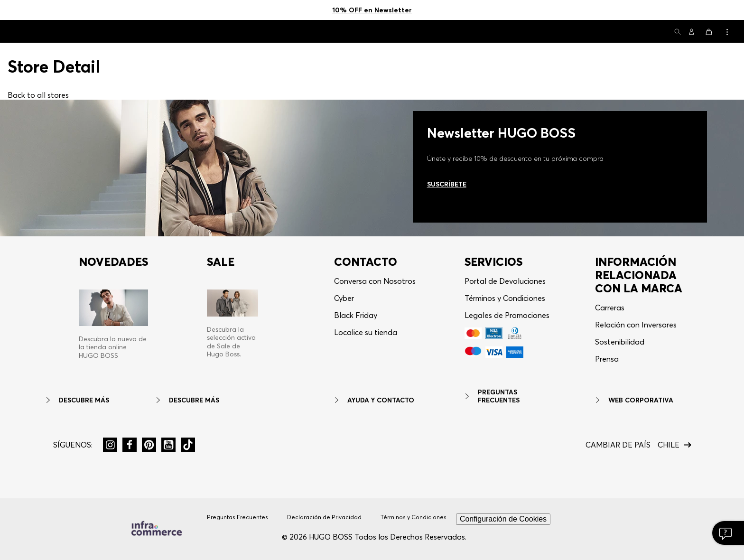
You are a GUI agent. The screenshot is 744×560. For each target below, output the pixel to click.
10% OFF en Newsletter (372, 10)
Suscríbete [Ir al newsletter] (447, 184)
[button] (678, 33)
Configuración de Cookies (503, 519)
